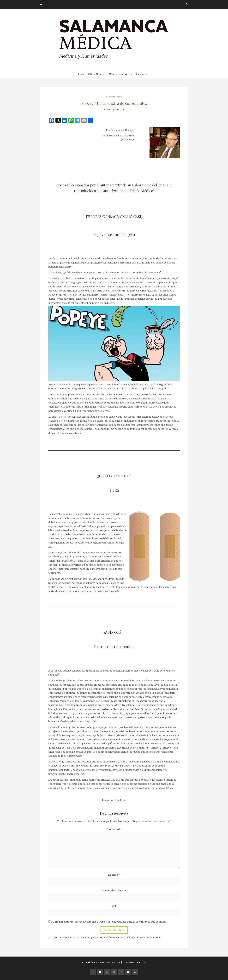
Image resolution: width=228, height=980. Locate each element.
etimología (120, 800)
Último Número (97, 74)
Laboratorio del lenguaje (152, 185)
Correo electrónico (114, 890)
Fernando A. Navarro (123, 130)
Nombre (114, 875)
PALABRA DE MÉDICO (114, 97)
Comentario (114, 829)
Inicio (81, 74)
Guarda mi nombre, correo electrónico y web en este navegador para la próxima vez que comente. (109, 922)
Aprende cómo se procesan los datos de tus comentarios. (129, 938)
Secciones (141, 74)
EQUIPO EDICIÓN (118, 110)
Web (114, 906)
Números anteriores (120, 74)
